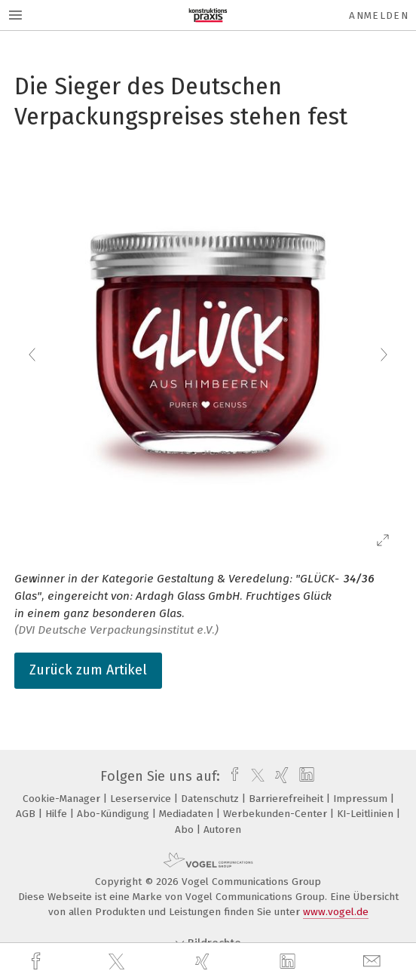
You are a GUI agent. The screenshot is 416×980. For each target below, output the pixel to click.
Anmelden (379, 15)
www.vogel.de (336, 912)
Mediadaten (188, 814)
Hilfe (58, 814)
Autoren (222, 829)
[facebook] (38, 962)
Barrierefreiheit (288, 799)
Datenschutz (211, 799)
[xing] (204, 962)
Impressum (362, 799)
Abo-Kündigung (115, 814)
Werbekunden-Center (277, 814)
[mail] (374, 962)
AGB (27, 814)
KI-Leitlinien (367, 814)
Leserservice (142, 799)
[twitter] (118, 962)
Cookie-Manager (63, 799)
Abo (186, 829)
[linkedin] (289, 962)
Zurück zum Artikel (88, 670)
